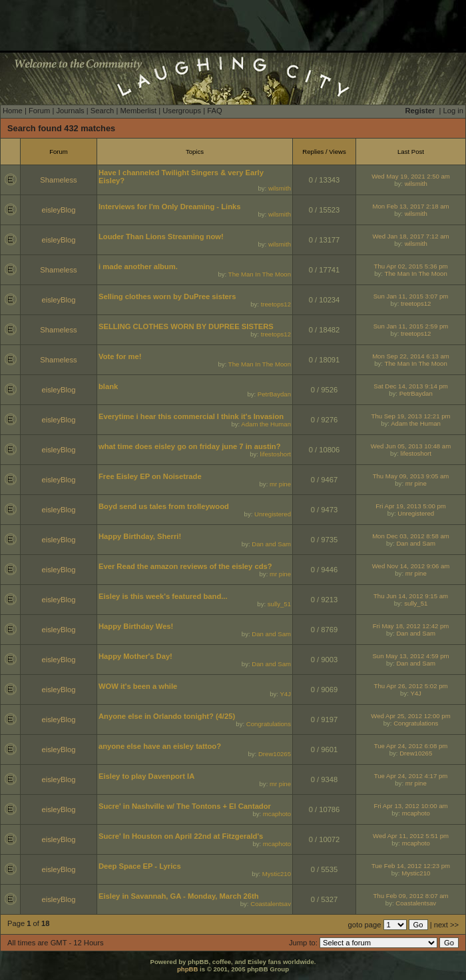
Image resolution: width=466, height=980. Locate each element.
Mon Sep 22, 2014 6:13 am (411, 356)
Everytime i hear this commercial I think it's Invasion (191, 416)
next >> (446, 925)
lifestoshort (276, 454)
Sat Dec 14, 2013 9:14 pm (410, 386)
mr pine (280, 484)
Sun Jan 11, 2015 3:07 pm (411, 296)
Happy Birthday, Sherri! (140, 536)
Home (13, 111)
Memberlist (138, 111)
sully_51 (279, 604)
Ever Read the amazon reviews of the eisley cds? (185, 566)
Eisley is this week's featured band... (163, 596)
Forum (39, 111)
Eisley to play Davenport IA (146, 776)
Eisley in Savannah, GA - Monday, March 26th (179, 896)
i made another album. (138, 266)
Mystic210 (277, 874)
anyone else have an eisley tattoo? (160, 746)
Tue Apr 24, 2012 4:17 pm (411, 776)
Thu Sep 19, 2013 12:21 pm (411, 416)
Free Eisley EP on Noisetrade (150, 476)
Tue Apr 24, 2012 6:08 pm (411, 746)
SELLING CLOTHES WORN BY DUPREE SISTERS (186, 326)
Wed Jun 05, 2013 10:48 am (411, 446)
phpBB (187, 969)
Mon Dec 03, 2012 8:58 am (411, 536)
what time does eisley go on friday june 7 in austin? (190, 446)
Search (102, 111)
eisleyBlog (59, 210)
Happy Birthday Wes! (136, 626)
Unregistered (273, 514)
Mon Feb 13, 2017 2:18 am (410, 206)
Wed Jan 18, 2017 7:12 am (410, 236)
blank (108, 386)
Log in (453, 111)
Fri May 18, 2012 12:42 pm (411, 626)
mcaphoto (277, 814)
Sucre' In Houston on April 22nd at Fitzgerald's (181, 836)
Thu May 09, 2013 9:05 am (411, 476)
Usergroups (182, 111)
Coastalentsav (271, 904)
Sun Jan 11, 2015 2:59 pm (411, 326)
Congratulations (269, 724)
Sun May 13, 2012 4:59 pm (410, 656)
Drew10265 (275, 754)
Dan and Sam (271, 544)
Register (420, 111)
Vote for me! (120, 356)
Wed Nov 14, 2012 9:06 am (411, 566)
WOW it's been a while (138, 686)
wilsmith (280, 188)
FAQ (214, 111)
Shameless (58, 180)
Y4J (285, 694)
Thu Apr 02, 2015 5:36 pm (411, 266)
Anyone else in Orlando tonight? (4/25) (167, 716)
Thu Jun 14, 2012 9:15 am (411, 596)
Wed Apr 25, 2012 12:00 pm (410, 716)
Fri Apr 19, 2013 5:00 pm (411, 506)
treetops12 (276, 304)
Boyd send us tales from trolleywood (164, 506)
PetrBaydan (274, 394)
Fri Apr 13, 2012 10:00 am (411, 806)
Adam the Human (266, 424)
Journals (70, 111)
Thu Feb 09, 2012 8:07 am (410, 896)
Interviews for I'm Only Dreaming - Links (169, 207)
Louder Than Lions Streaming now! (161, 237)
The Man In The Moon (260, 274)
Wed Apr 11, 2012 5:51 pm (411, 836)
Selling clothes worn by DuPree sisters (167, 296)
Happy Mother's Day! (135, 656)
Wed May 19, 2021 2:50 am (411, 176)
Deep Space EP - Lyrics (140, 866)
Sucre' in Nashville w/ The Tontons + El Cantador (185, 806)
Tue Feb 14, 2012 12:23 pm (411, 866)
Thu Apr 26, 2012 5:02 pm (411, 686)
